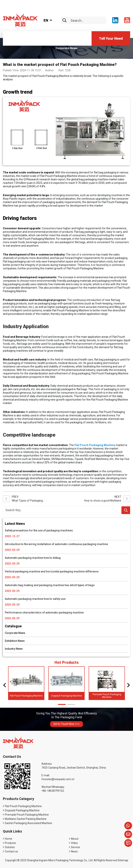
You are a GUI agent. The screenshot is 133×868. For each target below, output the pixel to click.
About (75, 839)
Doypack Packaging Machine (67, 696)
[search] (64, 21)
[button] (5, 685)
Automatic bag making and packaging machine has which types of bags (50, 585)
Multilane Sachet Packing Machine (26, 819)
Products (10, 843)
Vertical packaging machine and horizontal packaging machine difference (52, 571)
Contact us (11, 851)
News (74, 851)
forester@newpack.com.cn (58, 779)
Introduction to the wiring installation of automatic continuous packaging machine (56, 544)
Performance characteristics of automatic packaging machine (44, 613)
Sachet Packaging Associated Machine (28, 823)
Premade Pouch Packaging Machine (107, 696)
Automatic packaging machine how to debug (33, 558)
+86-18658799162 (53, 791)
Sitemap (123, 860)
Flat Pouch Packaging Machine (26, 696)
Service (75, 847)
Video (74, 843)
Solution (10, 847)
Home (8, 839)
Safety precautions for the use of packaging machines (39, 530)
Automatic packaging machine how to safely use (35, 599)
